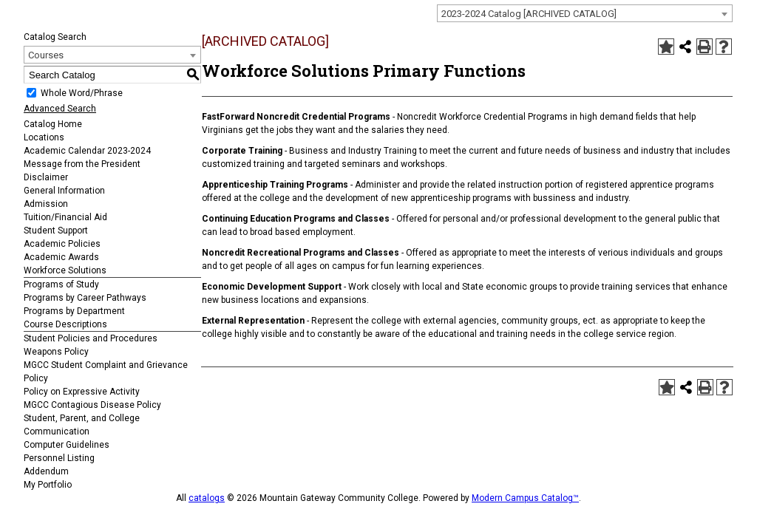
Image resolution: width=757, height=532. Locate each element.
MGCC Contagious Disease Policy (92, 405)
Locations (44, 137)
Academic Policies (62, 244)
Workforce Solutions (65, 270)
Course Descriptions (65, 324)
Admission (46, 204)
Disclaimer (46, 177)
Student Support (56, 231)
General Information (64, 191)
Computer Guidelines (67, 445)
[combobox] (585, 13)
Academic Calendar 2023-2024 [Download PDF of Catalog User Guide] (87, 151)
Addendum (46, 471)
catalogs (207, 498)
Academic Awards (61, 257)
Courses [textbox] (46, 55)
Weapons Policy (56, 352)
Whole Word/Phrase (82, 93)
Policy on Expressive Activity (82, 392)
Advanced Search (60, 109)
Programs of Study (61, 284)
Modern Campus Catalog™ (525, 498)
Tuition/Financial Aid (65, 217)
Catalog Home (53, 124)
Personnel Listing (59, 458)
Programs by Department (74, 311)
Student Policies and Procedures (91, 338)
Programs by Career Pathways (85, 298)
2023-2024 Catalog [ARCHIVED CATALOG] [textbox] (529, 14)
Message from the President (82, 164)
